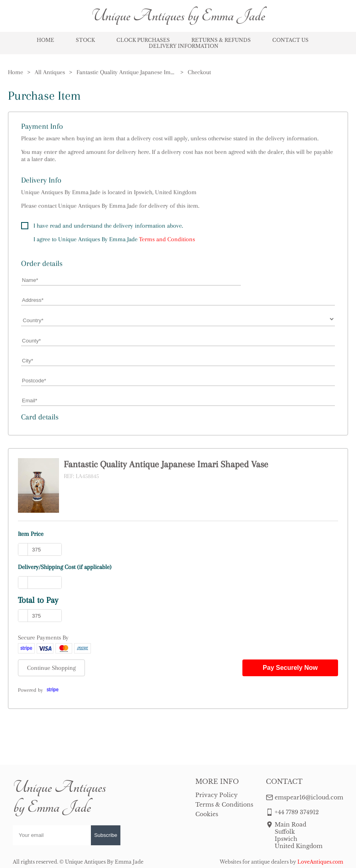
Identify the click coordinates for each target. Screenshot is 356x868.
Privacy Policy (216, 795)
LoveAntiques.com (320, 862)
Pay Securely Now (290, 668)
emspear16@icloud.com (309, 797)
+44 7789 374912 (297, 812)
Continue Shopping (51, 668)
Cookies (207, 814)
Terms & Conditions (224, 805)
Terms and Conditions (167, 239)
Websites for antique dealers (254, 862)
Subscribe (106, 835)
